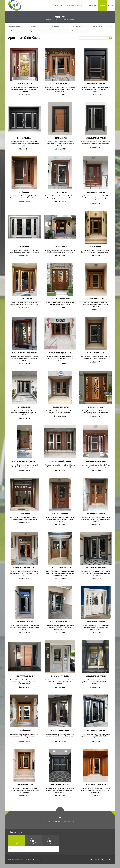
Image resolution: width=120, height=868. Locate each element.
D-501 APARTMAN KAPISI (24, 84)
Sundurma (12, 31)
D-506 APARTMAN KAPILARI (96, 138)
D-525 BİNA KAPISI (24, 514)
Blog (74, 31)
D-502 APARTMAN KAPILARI (60, 84)
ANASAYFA (58, 5)
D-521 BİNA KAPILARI (96, 407)
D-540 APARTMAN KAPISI (24, 785)
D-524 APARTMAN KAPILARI (96, 461)
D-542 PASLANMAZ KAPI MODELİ (96, 785)
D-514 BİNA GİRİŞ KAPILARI (60, 299)
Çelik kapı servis (77, 27)
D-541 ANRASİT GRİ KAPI (60, 785)
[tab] (16, 841)
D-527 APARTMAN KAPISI (96, 514)
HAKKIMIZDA (92, 5)
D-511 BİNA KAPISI (60, 246)
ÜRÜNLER (102, 5)
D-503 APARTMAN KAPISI (96, 84)
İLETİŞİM (111, 5)
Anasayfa (48, 19)
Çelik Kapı (33, 27)
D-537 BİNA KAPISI (24, 730)
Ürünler (57, 19)
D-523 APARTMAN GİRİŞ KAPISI (60, 461)
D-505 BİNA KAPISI (60, 138)
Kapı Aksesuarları (35, 31)
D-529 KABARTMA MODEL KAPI (60, 568)
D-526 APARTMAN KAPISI (60, 514)
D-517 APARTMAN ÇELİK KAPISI (60, 353)
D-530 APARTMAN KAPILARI (96, 568)
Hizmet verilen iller (57, 31)
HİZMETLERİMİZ (70, 5)
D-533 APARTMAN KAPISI (96, 622)
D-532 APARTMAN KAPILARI (60, 622)
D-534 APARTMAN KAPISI (24, 676)
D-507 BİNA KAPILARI (24, 192)
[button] (7, 813)
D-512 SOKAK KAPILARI (96, 246)
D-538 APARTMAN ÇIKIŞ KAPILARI (60, 730)
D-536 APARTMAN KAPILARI (96, 676)
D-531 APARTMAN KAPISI (24, 622)
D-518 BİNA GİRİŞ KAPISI (96, 353)
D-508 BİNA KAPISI (60, 192)
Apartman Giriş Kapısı (15, 27)
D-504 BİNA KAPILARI (24, 138)
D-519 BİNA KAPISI (24, 407)
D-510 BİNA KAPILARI (24, 246)
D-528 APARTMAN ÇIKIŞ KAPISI (24, 568)
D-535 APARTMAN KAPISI (60, 676)
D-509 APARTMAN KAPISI (96, 192)
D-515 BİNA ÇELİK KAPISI (96, 299)
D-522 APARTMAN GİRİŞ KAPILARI (24, 461)
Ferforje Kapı (55, 27)
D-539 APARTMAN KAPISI (96, 730)
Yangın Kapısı (97, 27)
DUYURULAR (81, 5)
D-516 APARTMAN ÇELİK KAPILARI (24, 353)
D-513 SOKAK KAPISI (24, 299)
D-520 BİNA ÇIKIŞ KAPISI (60, 407)
